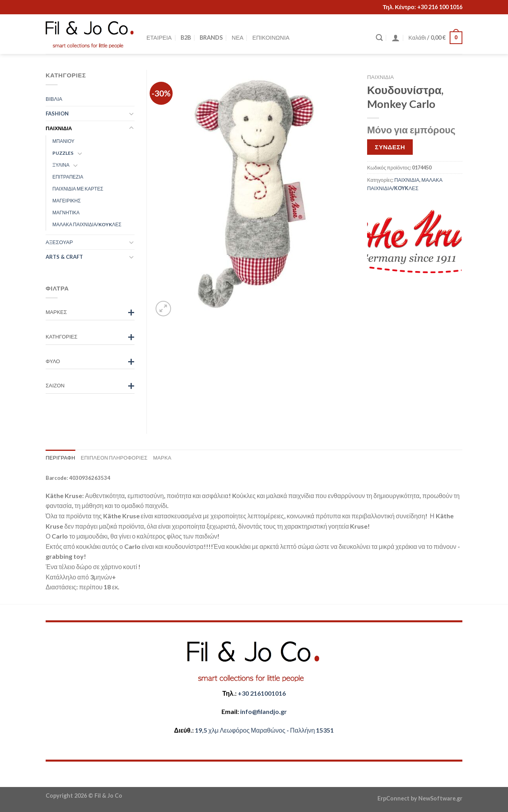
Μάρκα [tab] (162, 458)
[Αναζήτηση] (379, 38)
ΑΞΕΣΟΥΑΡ (59, 242)
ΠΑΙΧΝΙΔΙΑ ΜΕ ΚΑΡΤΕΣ (78, 189)
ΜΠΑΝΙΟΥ (63, 141)
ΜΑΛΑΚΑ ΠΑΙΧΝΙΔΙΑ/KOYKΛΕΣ (87, 224)
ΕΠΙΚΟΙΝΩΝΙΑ (271, 38)
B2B (186, 38)
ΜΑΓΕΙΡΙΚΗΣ (66, 201)
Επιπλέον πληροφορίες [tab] (114, 458)
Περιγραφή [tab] (60, 458)
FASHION (57, 114)
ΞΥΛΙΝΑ (61, 165)
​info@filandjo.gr (264, 711)
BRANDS (211, 38)
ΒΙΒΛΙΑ (54, 99)
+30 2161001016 (262, 693)
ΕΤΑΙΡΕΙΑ (159, 38)
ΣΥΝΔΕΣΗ (390, 147)
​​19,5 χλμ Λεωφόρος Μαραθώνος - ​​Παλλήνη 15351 (264, 730)
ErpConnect (394, 798)
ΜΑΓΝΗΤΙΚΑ (66, 213)
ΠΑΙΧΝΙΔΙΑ (380, 77)
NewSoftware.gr (440, 798)
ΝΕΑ (238, 38)
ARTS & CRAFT (64, 257)
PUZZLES (63, 153)
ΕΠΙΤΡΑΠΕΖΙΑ (68, 177)
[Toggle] (131, 114)
